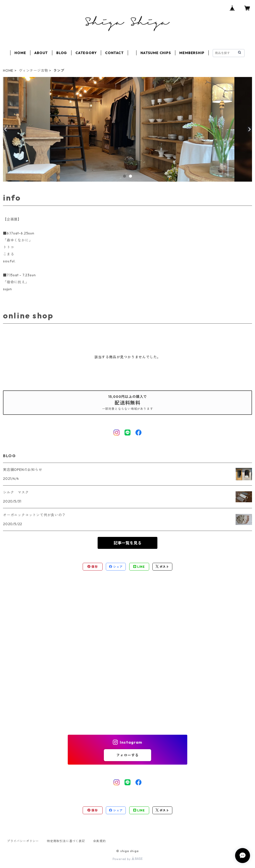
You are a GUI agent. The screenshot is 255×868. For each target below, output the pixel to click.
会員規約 (99, 841)
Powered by (128, 859)
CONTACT (114, 53)
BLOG (62, 53)
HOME (20, 53)
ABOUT (41, 53)
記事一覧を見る (127, 543)
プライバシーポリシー (23, 841)
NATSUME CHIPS (156, 53)
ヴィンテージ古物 (33, 71)
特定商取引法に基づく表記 (66, 841)
